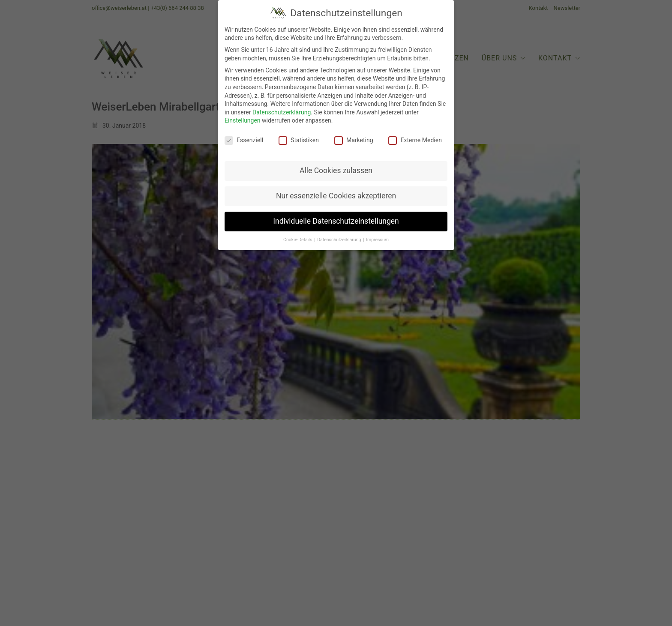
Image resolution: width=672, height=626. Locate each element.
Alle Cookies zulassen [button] (336, 168)
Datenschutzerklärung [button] (340, 238)
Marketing (354, 139)
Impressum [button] (377, 238)
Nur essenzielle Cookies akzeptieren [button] (336, 194)
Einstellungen (243, 119)
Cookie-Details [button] (298, 238)
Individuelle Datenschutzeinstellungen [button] (336, 219)
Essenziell (244, 139)
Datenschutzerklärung (282, 110)
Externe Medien (415, 139)
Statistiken (299, 139)
